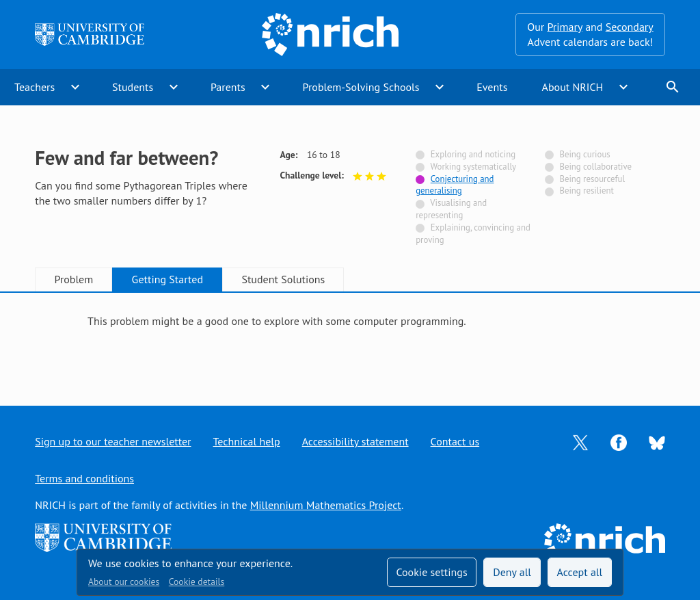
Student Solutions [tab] (283, 279)
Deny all (512, 572)
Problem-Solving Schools (361, 87)
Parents (228, 87)
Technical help (247, 441)
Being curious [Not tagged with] (584, 154)
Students (133, 87)
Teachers (35, 87)
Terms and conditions (84, 478)
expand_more (75, 87)
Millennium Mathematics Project (326, 505)
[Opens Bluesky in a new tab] (657, 442)
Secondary (630, 27)
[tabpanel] (350, 336)
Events (492, 87)
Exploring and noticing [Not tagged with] (473, 154)
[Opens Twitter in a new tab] (580, 441)
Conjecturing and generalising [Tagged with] (455, 185)
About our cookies (124, 582)
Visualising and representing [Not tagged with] (451, 209)
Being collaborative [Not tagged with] (595, 167)
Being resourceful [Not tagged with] (592, 179)
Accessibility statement (355, 441)
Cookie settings (431, 572)
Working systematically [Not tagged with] (473, 167)
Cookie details (197, 582)
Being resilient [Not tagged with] (586, 191)
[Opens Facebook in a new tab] (619, 441)
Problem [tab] (73, 279)
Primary (564, 27)
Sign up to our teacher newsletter (113, 441)
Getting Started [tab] (167, 279)
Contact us (455, 441)
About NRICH (573, 87)
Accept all (580, 572)
